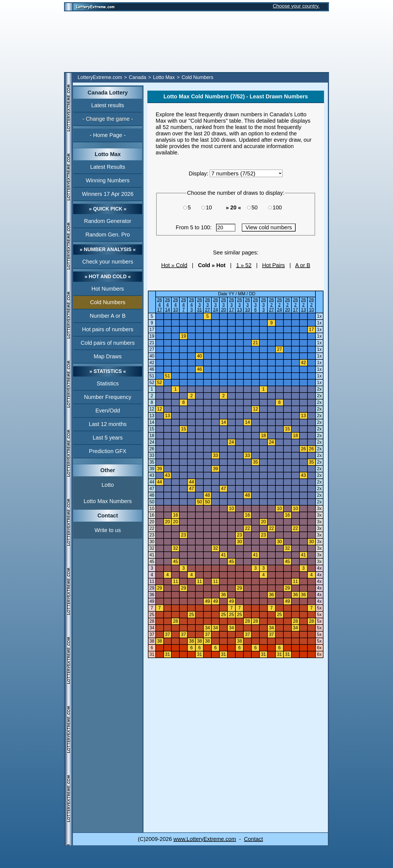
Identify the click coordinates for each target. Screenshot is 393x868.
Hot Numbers (108, 289)
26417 (160, 305)
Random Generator (108, 221)
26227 (272, 305)
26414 (168, 305)
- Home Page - (108, 135)
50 (257, 207)
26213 (304, 305)
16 (152, 515)
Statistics (108, 383)
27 (152, 349)
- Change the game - (107, 119)
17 (152, 329)
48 (152, 495)
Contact (253, 839)
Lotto (108, 485)
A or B (303, 265)
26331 (200, 305)
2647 (184, 305)
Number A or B (108, 316)
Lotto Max (164, 77)
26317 (232, 305)
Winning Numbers (108, 180)
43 (152, 475)
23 (152, 535)
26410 (176, 305)
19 (152, 336)
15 (152, 429)
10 (211, 207)
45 (152, 561)
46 (152, 369)
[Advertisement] (197, 42)
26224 (280, 305)
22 (152, 528)
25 (152, 615)
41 (152, 555)
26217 (296, 305)
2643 (192, 305)
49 (152, 601)
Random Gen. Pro (108, 235)
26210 (312, 305)
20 (152, 522)
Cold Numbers (108, 302)
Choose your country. (296, 6)
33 (152, 455)
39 (152, 469)
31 (152, 654)
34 (152, 628)
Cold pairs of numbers (108, 343)
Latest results (108, 105)
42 (152, 363)
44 (152, 482)
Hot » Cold (174, 265)
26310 (248, 305)
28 (152, 621)
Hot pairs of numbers (108, 329)
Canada (138, 77)
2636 (256, 305)
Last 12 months (108, 424)
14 (152, 422)
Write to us (108, 530)
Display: (199, 173)
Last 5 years (108, 438)
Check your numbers (108, 262)
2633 (264, 305)
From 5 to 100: (206, 227)
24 (152, 442)
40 (152, 356)
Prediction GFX (108, 451)
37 (152, 634)
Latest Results (108, 167)
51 (152, 376)
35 (152, 462)
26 (152, 449)
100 (279, 207)
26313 (240, 305)
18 (152, 436)
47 (152, 489)
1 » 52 (244, 265)
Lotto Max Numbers (108, 501)
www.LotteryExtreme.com (205, 839)
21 (152, 343)
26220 (288, 305)
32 (152, 548)
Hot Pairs (273, 265)
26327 (208, 305)
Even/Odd (108, 411)
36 (152, 595)
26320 (224, 305)
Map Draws (108, 356)
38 (152, 641)
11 (152, 581)
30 (152, 542)
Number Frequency (108, 397)
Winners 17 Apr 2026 (108, 194)
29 (152, 588)
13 (152, 416)
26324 (216, 305)
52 (152, 382)
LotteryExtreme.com (100, 77)
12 (152, 409)
